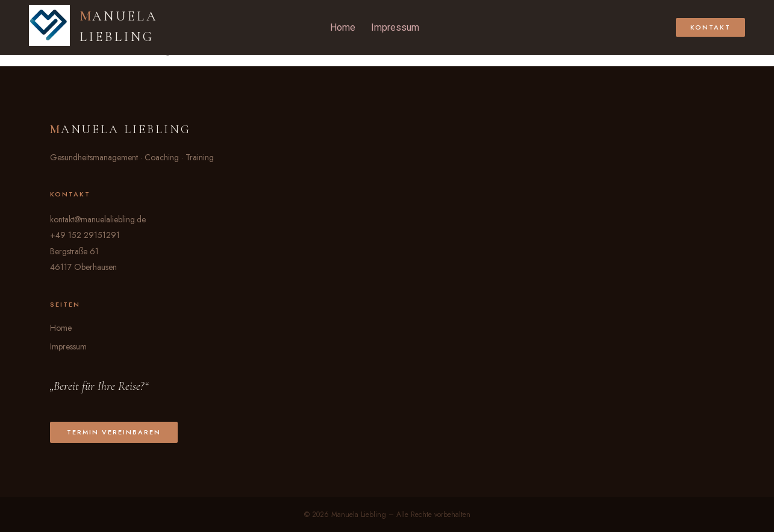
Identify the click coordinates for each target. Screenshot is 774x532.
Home (343, 27)
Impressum (395, 27)
